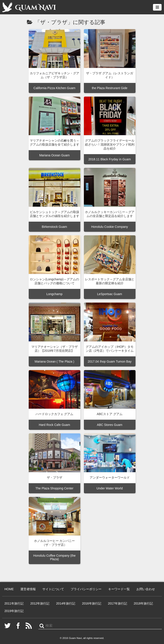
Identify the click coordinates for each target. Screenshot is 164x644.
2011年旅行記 (14, 603)
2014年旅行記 (66, 603)
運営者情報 (28, 589)
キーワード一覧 (119, 589)
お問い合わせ (146, 589)
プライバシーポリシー (86, 589)
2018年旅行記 (143, 603)
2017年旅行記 (118, 603)
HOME (9, 589)
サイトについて (53, 589)
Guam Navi (29, 7)
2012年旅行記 (40, 603)
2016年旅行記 (91, 603)
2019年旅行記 (14, 611)
